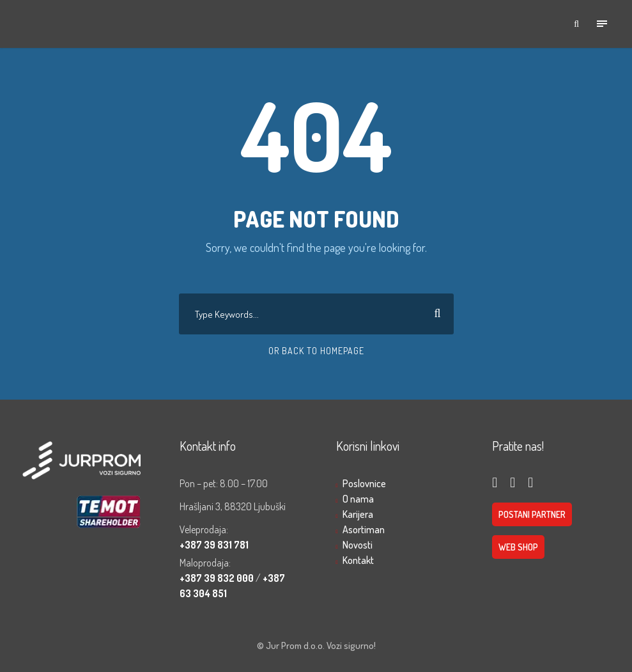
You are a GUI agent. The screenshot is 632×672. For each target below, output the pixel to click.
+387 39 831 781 (214, 545)
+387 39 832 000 (218, 578)
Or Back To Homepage (316, 351)
